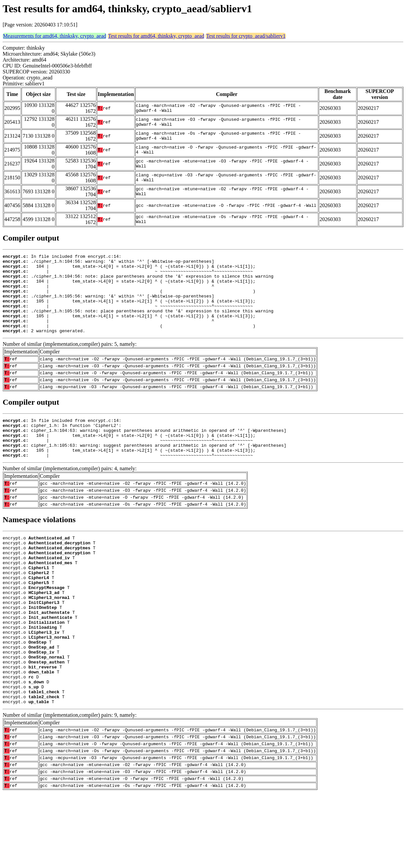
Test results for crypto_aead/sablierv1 (246, 36)
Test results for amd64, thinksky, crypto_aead (156, 36)
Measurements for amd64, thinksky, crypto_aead (55, 36)
